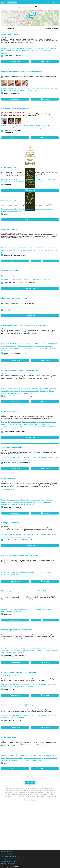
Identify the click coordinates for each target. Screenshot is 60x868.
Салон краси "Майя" (9, 737)
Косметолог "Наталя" (10, 230)
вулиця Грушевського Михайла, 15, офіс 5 (16, 354)
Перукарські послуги (8, 46)
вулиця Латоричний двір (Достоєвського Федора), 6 (19, 283)
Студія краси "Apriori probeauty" (14, 447)
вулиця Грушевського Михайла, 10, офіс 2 (16, 131)
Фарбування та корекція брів (21, 51)
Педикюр (8, 51)
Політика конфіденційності (10, 856)
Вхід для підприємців (8, 864)
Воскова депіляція (48, 51)
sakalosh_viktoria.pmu (10, 271)
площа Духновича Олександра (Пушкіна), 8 (17, 463)
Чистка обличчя (6, 248)
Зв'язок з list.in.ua (7, 852)
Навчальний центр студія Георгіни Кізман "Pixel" (20, 370)
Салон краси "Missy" (9, 478)
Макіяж (17, 46)
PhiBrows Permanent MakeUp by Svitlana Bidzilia (20, 555)
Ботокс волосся (6, 182)
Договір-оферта (6, 859)
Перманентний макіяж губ (38, 46)
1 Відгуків (16, 675)
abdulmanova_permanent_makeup (14, 298)
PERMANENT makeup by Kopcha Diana (16, 109)
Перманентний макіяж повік (40, 88)
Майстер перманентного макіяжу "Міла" (17, 630)
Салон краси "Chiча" (9, 167)
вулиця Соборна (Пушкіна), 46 (13, 507)
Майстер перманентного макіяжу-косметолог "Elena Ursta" (24, 591)
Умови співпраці (6, 854)
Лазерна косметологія (19, 653)
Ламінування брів (36, 51)
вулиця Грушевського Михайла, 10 (14, 310)
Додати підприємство (8, 861)
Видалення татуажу (7, 88)
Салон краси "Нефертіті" (11, 34)
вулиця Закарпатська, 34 (11, 93)
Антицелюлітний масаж (25, 250)
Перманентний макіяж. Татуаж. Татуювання (19, 672)
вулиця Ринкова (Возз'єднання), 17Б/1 (15, 656)
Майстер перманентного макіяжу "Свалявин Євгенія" (22, 71)
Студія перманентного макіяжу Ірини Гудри (18, 705)
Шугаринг (4, 53)
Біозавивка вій (25, 46)
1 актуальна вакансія (8, 489)
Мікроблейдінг (49, 128)
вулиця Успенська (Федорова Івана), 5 (15, 432)
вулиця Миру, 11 (8, 614)
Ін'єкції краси (13, 250)
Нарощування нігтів (28, 424)
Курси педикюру (36, 760)
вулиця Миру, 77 (8, 184)
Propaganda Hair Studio (10, 523)
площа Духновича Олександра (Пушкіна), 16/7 (18, 540)
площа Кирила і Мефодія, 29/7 (13, 721)
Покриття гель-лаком (40, 48)
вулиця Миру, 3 (8, 214)
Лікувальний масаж (23, 427)
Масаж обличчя (38, 250)
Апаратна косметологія (31, 348)
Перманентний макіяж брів (18, 48)
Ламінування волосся (48, 179)
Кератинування (36, 179)
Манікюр (30, 48)
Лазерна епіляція (18, 348)
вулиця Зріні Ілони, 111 (10, 689)
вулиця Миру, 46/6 (9, 763)
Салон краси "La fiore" (10, 411)
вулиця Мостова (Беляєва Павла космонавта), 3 (18, 396)
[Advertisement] (30, 823)
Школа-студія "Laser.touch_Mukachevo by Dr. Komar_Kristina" (25, 325)
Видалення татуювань (17, 344)
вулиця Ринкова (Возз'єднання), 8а (14, 56)
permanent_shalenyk (9, 200)
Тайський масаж (46, 424)
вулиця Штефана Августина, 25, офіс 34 (15, 255)
